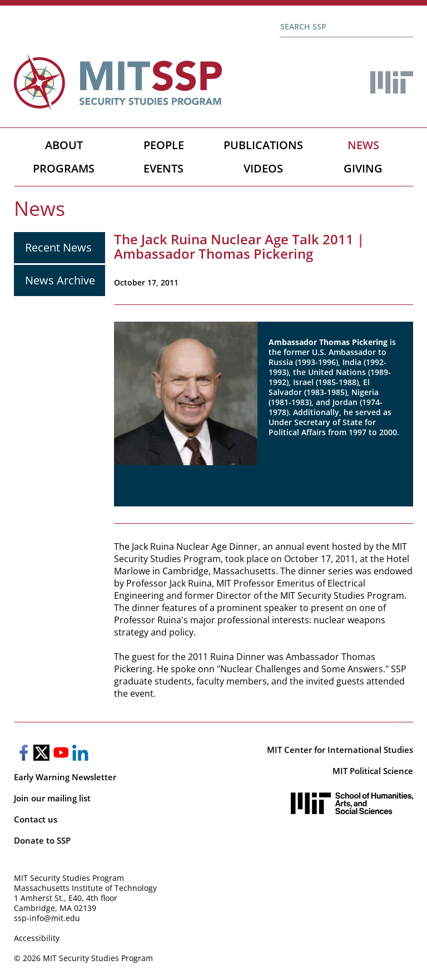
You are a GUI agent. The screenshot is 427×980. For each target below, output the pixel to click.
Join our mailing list (52, 798)
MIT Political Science (373, 771)
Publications (263, 145)
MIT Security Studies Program (69, 878)
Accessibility (37, 938)
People (164, 145)
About (64, 145)
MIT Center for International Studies (340, 750)
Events (163, 168)
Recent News (58, 247)
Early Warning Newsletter (65, 777)
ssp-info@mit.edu (47, 918)
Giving (363, 168)
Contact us (36, 819)
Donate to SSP (42, 840)
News (363, 145)
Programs (64, 168)
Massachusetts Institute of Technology (85, 888)
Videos (263, 168)
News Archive (60, 280)
